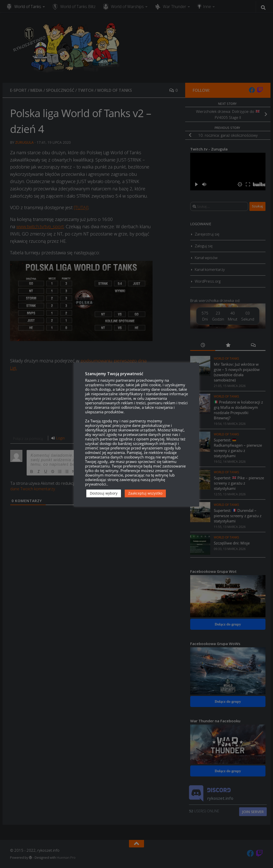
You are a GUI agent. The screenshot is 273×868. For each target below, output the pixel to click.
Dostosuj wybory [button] (104, 493)
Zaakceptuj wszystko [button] (145, 493)
